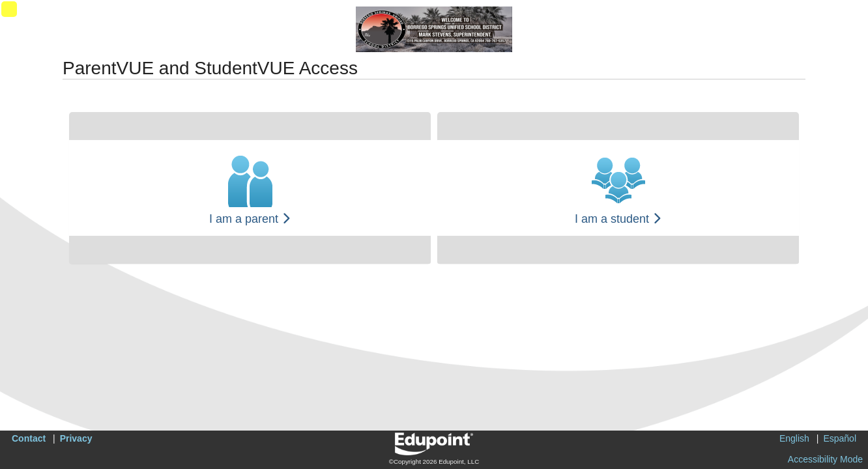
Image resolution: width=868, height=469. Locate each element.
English (794, 438)
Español (840, 438)
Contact (29, 438)
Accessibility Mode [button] (825, 459)
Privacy (76, 438)
